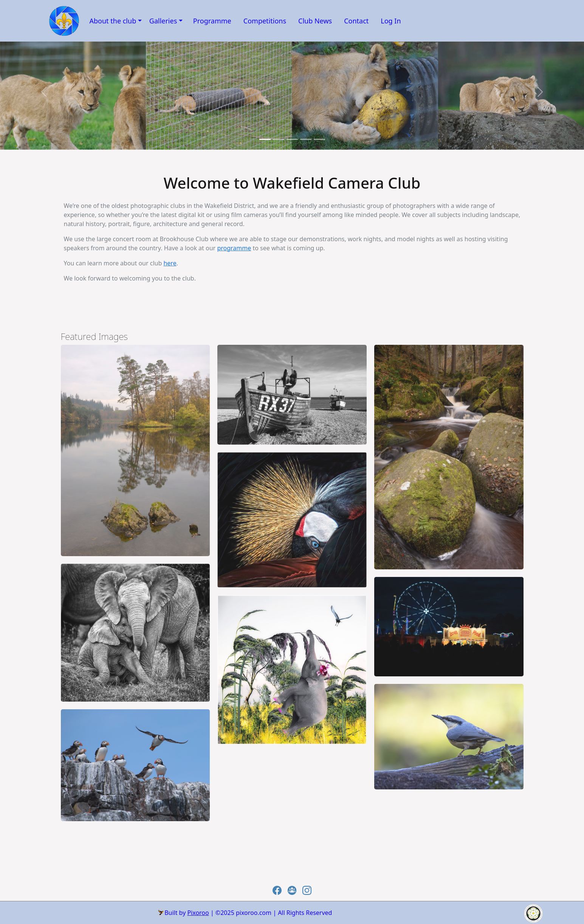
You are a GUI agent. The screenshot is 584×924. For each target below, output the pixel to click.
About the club (113, 21)
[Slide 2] (292, 139)
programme (234, 248)
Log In (391, 21)
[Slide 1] (279, 139)
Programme (212, 21)
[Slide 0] (265, 139)
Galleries (163, 21)
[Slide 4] (319, 139)
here (170, 263)
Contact (356, 21)
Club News (315, 21)
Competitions (265, 21)
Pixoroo (198, 913)
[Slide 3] (306, 139)
